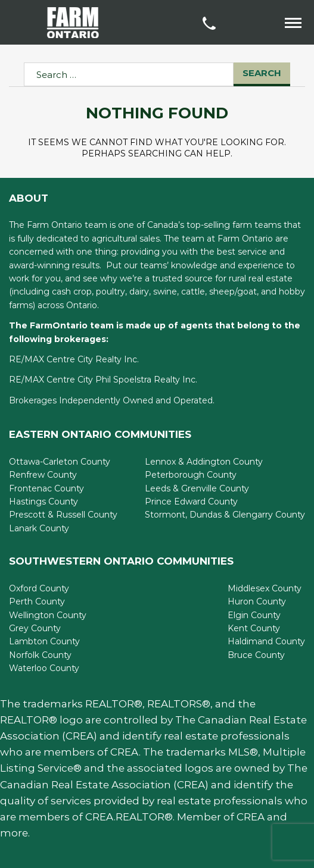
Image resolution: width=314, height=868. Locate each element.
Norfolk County (40, 655)
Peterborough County (191, 475)
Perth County (37, 601)
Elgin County (254, 615)
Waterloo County (44, 668)
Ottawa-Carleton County (60, 462)
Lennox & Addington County (204, 462)
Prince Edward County (191, 502)
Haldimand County (266, 641)
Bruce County (256, 655)
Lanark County (39, 528)
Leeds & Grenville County (197, 488)
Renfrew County (43, 475)
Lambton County (44, 641)
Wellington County (48, 615)
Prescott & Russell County (63, 515)
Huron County (257, 601)
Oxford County (39, 588)
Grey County (35, 628)
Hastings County (43, 502)
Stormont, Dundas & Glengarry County (225, 515)
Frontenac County (46, 488)
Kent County (254, 628)
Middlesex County (265, 588)
